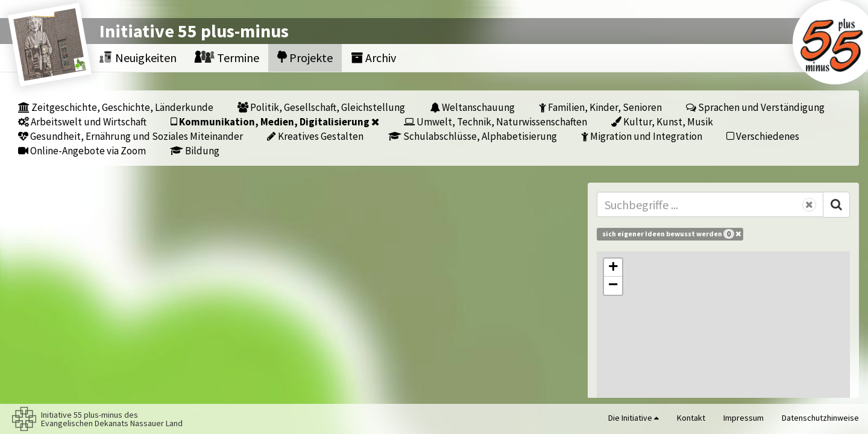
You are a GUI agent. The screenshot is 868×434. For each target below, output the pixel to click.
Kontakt (691, 418)
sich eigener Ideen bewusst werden (671, 234)
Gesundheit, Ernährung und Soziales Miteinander (131, 136)
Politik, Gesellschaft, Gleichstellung (321, 107)
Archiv (373, 58)
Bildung (195, 150)
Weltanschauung (472, 107)
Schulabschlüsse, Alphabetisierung (473, 136)
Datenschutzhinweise (820, 418)
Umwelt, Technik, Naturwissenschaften (495, 121)
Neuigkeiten (138, 58)
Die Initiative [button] (634, 418)
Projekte (305, 58)
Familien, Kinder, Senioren (600, 107)
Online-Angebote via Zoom (82, 150)
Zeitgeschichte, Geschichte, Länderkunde (116, 107)
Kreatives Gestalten (315, 136)
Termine (227, 58)
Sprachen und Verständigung (755, 107)
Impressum (744, 418)
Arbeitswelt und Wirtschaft (82, 121)
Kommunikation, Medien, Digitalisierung (275, 121)
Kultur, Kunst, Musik (662, 121)
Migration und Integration (642, 136)
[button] (613, 268)
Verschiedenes (763, 136)
